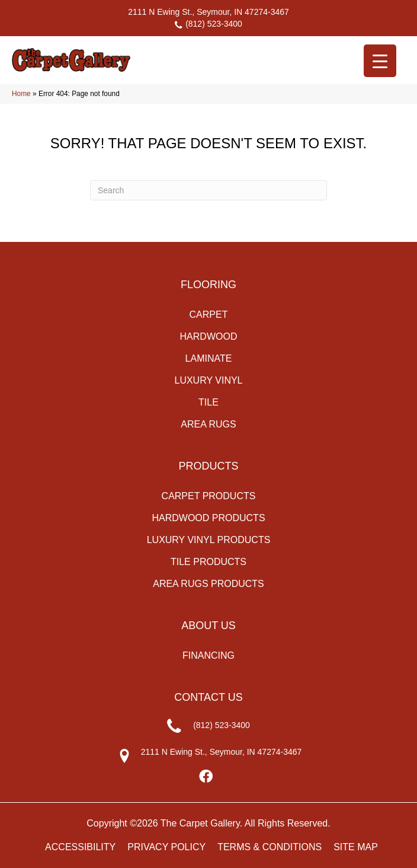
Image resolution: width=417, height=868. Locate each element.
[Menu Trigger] (380, 61)
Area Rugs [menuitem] (208, 424)
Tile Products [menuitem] (208, 562)
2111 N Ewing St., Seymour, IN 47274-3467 (208, 12)
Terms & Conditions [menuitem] (270, 847)
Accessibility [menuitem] (80, 847)
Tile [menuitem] (208, 402)
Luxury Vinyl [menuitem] (208, 380)
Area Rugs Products (208, 584)
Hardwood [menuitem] (209, 336)
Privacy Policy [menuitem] (166, 847)
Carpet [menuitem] (209, 315)
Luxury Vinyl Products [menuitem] (209, 540)
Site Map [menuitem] (356, 847)
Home (21, 94)
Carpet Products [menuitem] (209, 496)
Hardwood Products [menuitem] (208, 518)
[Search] (208, 190)
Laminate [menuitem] (209, 358)
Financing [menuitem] (208, 655)
